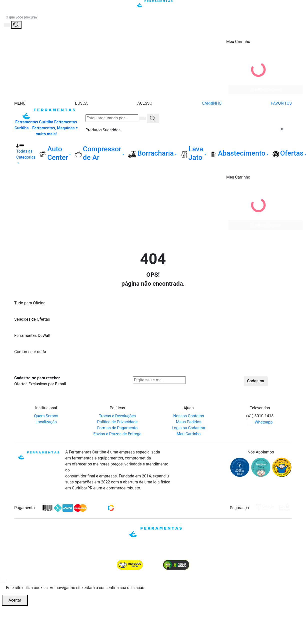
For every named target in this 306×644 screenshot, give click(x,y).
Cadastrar (256, 381)
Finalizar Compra (265, 90)
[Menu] (20, 97)
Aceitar (15, 600)
